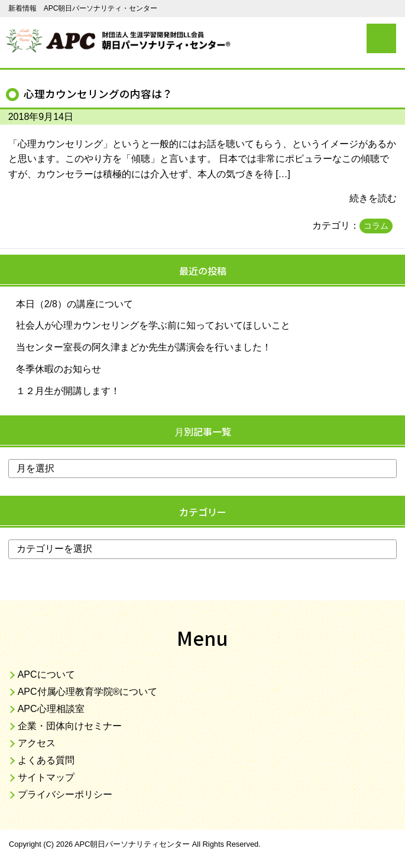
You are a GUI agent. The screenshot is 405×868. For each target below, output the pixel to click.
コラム (376, 226)
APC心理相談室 (51, 709)
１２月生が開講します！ (68, 391)
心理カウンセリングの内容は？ (98, 94)
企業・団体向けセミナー (70, 726)
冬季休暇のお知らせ (59, 369)
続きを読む (373, 198)
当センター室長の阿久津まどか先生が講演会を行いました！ (144, 347)
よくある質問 (46, 760)
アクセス (37, 743)
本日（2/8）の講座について (74, 304)
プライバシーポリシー (65, 794)
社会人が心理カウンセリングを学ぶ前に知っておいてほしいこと (153, 325)
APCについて (46, 674)
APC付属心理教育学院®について (88, 692)
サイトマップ (46, 777)
